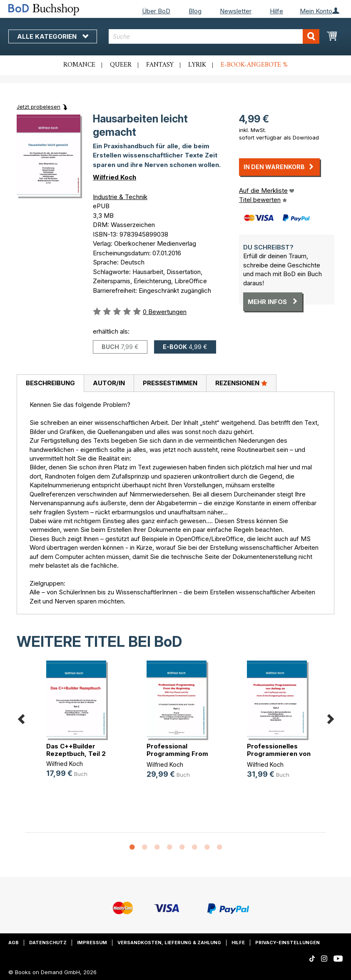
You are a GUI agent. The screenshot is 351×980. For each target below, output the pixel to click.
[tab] (50, 384)
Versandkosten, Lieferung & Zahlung (169, 943)
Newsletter (236, 11)
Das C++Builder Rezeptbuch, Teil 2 (76, 750)
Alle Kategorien (53, 36)
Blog (195, 11)
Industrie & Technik (120, 197)
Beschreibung (50, 383)
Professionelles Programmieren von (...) (279, 754)
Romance (79, 65)
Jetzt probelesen (39, 107)
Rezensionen (241, 383)
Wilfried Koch (115, 177)
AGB (14, 943)
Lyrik (197, 65)
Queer (121, 65)
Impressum (92, 943)
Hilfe (276, 11)
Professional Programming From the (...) (177, 754)
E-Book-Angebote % (254, 65)
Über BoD (156, 11)
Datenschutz (48, 943)
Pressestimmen (170, 383)
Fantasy (160, 65)
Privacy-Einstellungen (288, 943)
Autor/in (109, 383)
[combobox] (214, 36)
